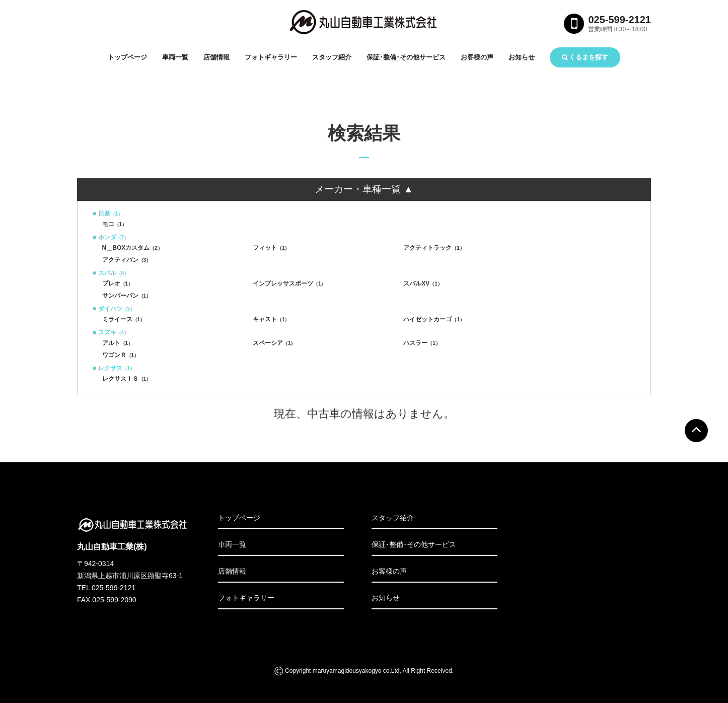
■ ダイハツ (114, 309)
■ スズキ (111, 332)
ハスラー (422, 343)
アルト (118, 343)
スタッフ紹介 (332, 57)
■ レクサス (114, 368)
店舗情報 (216, 57)
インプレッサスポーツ (289, 284)
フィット (271, 248)
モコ (115, 224)
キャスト (271, 319)
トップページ (127, 57)
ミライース (124, 319)
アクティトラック (434, 248)
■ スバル (111, 273)
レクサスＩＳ (127, 379)
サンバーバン (127, 296)
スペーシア (274, 343)
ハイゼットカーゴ (434, 319)
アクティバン (127, 260)
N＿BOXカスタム (132, 248)
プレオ (118, 284)
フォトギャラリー (271, 57)
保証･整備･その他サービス (406, 57)
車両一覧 (175, 57)
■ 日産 (108, 214)
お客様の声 (477, 57)
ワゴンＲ (121, 355)
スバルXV (423, 284)
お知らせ (522, 57)
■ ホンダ (111, 237)
